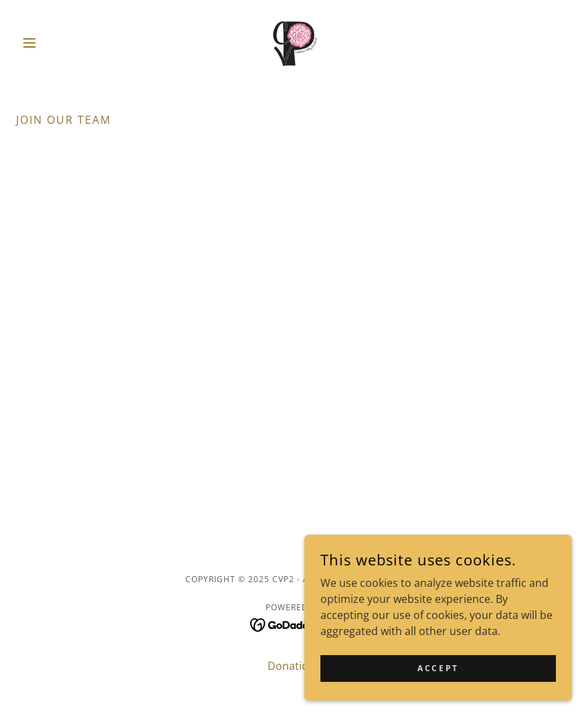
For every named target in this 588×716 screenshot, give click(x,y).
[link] (294, 43)
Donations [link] (294, 666)
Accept (438, 668)
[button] (58, 43)
